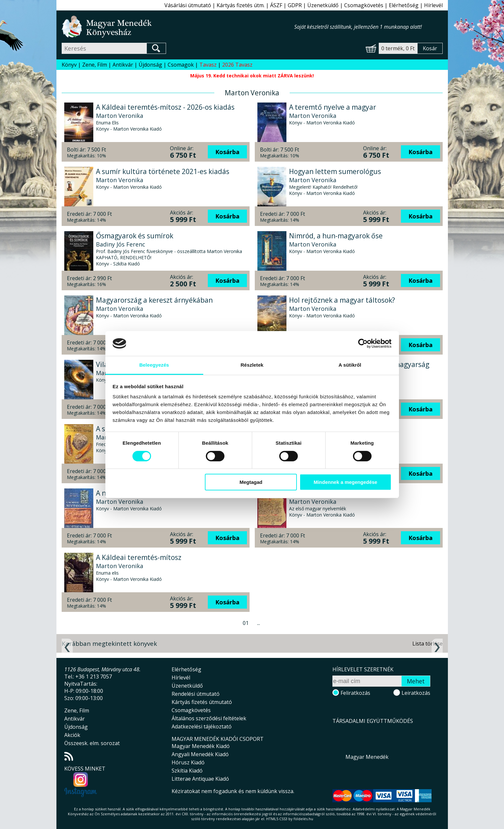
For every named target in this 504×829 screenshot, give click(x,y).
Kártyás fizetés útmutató (202, 702)
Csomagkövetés (364, 5)
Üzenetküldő (323, 5)
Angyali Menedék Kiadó (200, 754)
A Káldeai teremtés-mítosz (139, 557)
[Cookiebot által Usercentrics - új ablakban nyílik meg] (363, 343)
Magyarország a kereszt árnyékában (154, 300)
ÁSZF (276, 5)
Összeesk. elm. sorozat (92, 743)
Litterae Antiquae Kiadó (200, 779)
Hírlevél (433, 5)
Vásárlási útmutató (188, 5)
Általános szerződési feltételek (209, 718)
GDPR (295, 5)
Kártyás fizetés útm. (241, 5)
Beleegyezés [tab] (154, 365)
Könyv (69, 65)
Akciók (72, 735)
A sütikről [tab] (350, 365)
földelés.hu (303, 819)
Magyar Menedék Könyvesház (178, 27)
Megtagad (251, 482)
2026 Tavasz (237, 65)
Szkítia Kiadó (187, 771)
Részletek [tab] (252, 365)
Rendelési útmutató (196, 694)
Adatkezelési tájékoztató (202, 726)
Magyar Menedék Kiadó (201, 746)
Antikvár (123, 65)
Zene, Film (95, 65)
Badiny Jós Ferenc (121, 244)
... (259, 623)
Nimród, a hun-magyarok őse (336, 236)
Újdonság (150, 65)
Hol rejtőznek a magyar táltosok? (342, 300)
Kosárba (227, 152)
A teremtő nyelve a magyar (333, 107)
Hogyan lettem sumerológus (335, 171)
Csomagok (181, 65)
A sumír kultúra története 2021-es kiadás (163, 171)
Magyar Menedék (367, 757)
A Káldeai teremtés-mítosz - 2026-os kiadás (165, 107)
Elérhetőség (404, 5)
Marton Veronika (120, 116)
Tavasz (208, 65)
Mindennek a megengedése (345, 482)
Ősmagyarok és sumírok (135, 236)
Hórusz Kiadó (188, 762)
